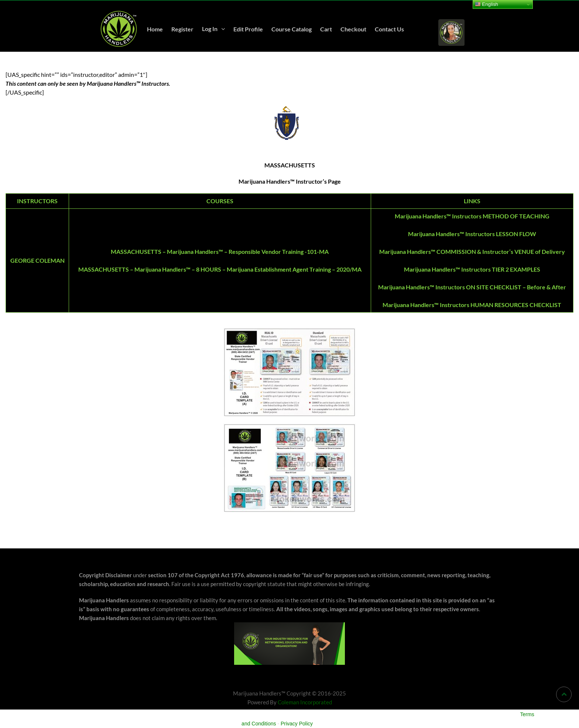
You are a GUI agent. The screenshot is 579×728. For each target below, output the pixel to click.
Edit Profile (248, 29)
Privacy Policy (297, 724)
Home (155, 29)
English (487, 4)
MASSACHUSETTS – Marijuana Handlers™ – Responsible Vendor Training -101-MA (220, 251)
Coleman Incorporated (305, 702)
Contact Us (389, 29)
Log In (210, 29)
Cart (326, 29)
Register (182, 29)
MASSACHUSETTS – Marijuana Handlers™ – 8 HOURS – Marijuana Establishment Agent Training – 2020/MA (220, 269)
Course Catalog (292, 29)
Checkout (353, 29)
